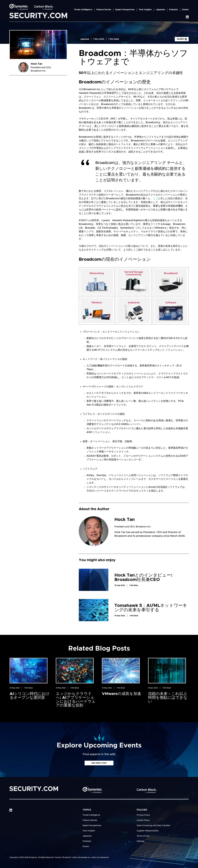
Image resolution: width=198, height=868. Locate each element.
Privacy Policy (143, 815)
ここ (155, 199)
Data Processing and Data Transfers (154, 826)
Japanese (160, 10)
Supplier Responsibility (148, 831)
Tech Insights (145, 10)
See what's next (99, 763)
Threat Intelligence (83, 10)
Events (185, 10)
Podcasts (174, 10)
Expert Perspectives (125, 10)
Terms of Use (143, 836)
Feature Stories (104, 10)
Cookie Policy (143, 820)
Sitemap (141, 841)
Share (182, 39)
